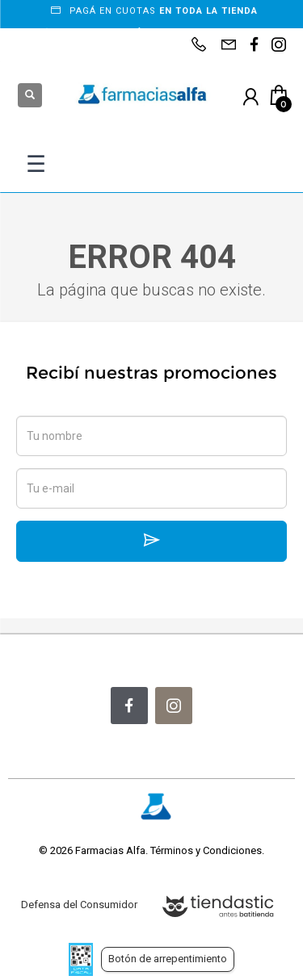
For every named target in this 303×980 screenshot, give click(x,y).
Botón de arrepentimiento (168, 959)
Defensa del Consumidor (79, 905)
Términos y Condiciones (206, 850)
